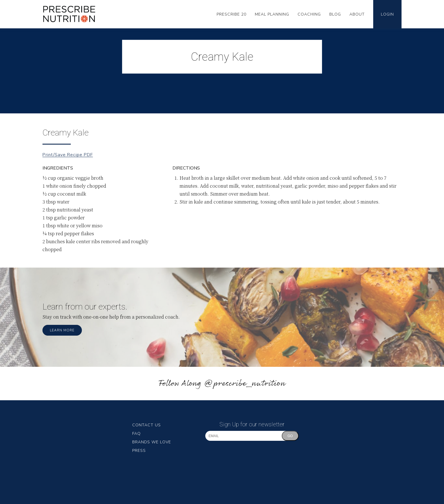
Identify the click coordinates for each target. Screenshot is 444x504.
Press (139, 451)
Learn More (62, 330)
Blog (335, 14)
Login (387, 14)
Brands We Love (152, 442)
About (357, 14)
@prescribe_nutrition (245, 384)
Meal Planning (272, 14)
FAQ (136, 434)
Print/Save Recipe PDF (68, 155)
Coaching (309, 14)
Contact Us (147, 425)
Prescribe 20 (231, 14)
